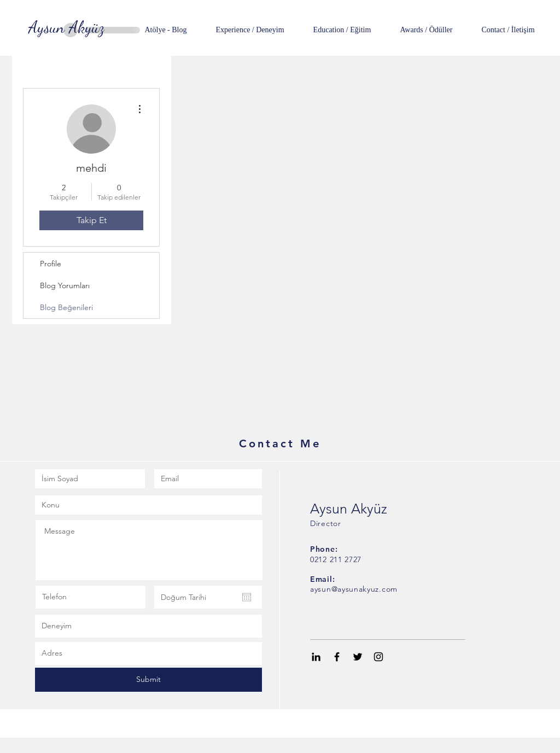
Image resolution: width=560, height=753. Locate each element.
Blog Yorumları (65, 285)
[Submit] (148, 680)
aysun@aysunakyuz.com (354, 589)
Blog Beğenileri (66, 307)
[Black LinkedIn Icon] (316, 657)
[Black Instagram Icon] (378, 657)
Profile (51, 264)
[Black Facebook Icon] (337, 657)
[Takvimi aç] (247, 597)
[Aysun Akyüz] (66, 27)
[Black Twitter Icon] (358, 657)
